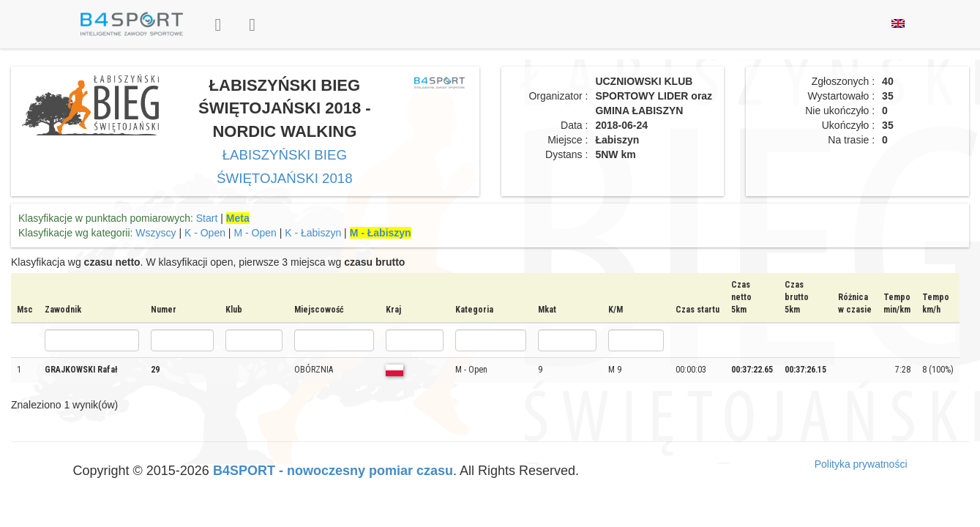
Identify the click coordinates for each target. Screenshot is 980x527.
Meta (238, 218)
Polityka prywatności (861, 464)
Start (207, 218)
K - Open (205, 233)
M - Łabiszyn (381, 233)
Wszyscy (156, 233)
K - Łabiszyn (313, 233)
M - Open (255, 233)
